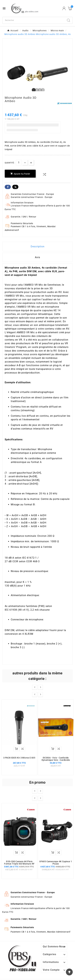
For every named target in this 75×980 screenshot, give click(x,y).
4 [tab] (42, 90)
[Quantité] (19, 163)
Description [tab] (38, 246)
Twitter (15, 187)
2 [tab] (36, 90)
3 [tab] (39, 90)
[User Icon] (64, 8)
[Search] (68, 20)
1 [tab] (33, 90)
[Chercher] (34, 20)
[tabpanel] (37, 74)
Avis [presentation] (37, 257)
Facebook (8, 187)
